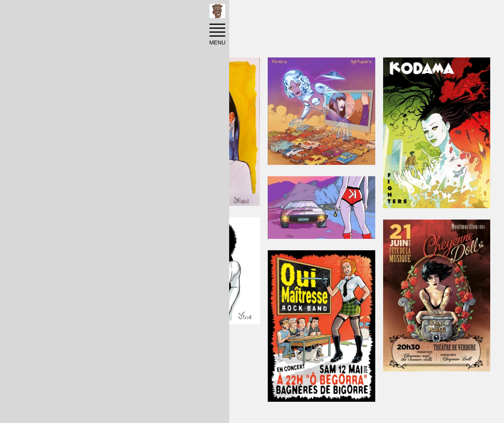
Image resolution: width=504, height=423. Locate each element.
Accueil (48, 13)
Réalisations (87, 13)
